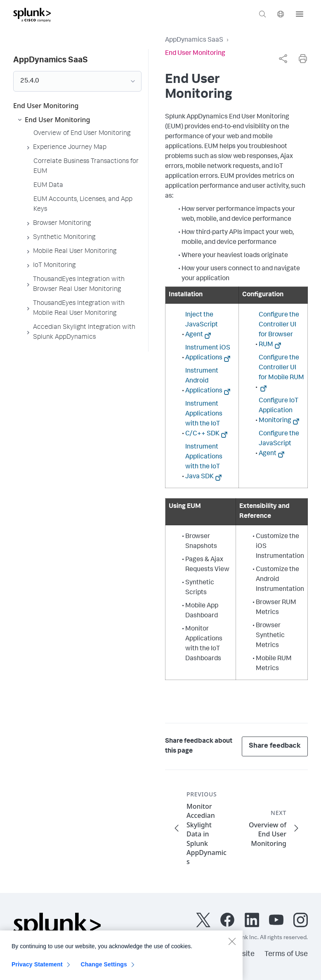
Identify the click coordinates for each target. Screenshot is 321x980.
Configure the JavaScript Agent (279, 444)
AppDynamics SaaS (194, 40)
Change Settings (104, 968)
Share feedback (275, 746)
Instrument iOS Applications (208, 353)
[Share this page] (283, 59)
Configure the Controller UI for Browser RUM (279, 330)
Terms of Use (286, 954)
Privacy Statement (37, 968)
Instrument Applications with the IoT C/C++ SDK (204, 419)
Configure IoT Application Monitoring (279, 411)
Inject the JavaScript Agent (202, 325)
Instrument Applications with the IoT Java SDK (204, 462)
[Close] (232, 945)
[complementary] (283, 59)
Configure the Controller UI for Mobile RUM (281, 368)
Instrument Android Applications (204, 381)
